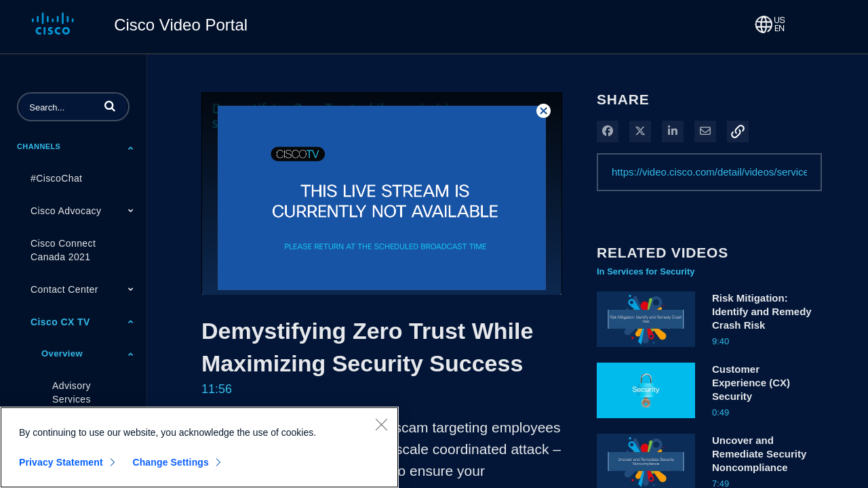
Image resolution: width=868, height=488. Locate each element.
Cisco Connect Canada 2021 (63, 250)
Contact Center (64, 289)
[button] (110, 106)
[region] (199, 447)
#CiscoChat (56, 178)
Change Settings (171, 462)
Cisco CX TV (60, 322)
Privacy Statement (61, 462)
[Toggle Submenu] (131, 148)
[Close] (381, 424)
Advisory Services (72, 392)
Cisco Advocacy (66, 211)
